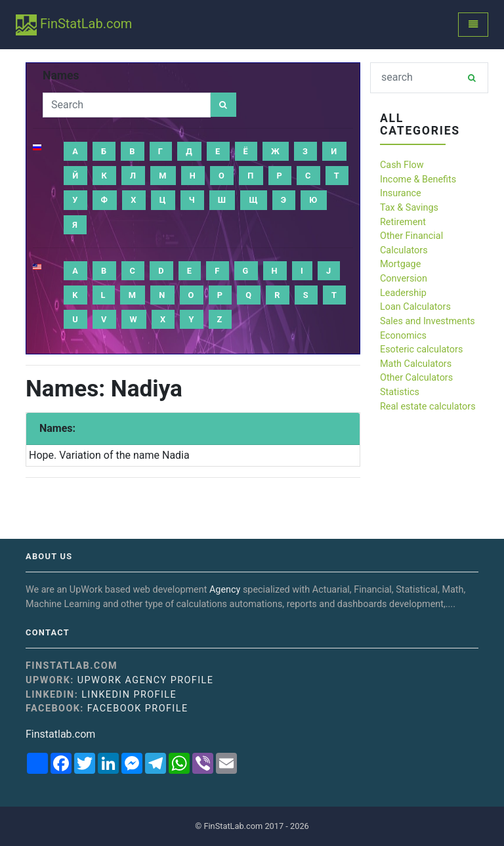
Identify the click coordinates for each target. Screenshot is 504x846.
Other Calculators (416, 378)
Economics (403, 336)
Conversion (404, 279)
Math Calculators (416, 364)
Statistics (400, 392)
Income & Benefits (418, 180)
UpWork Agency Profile (146, 680)
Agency (225, 590)
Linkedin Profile (129, 695)
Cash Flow (402, 165)
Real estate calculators (428, 407)
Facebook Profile (138, 709)
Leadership (403, 293)
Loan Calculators (415, 307)
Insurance (401, 193)
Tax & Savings (409, 208)
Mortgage (400, 264)
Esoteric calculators (421, 349)
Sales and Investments (428, 321)
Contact (48, 633)
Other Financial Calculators (411, 243)
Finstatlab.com (60, 734)
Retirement (403, 222)
